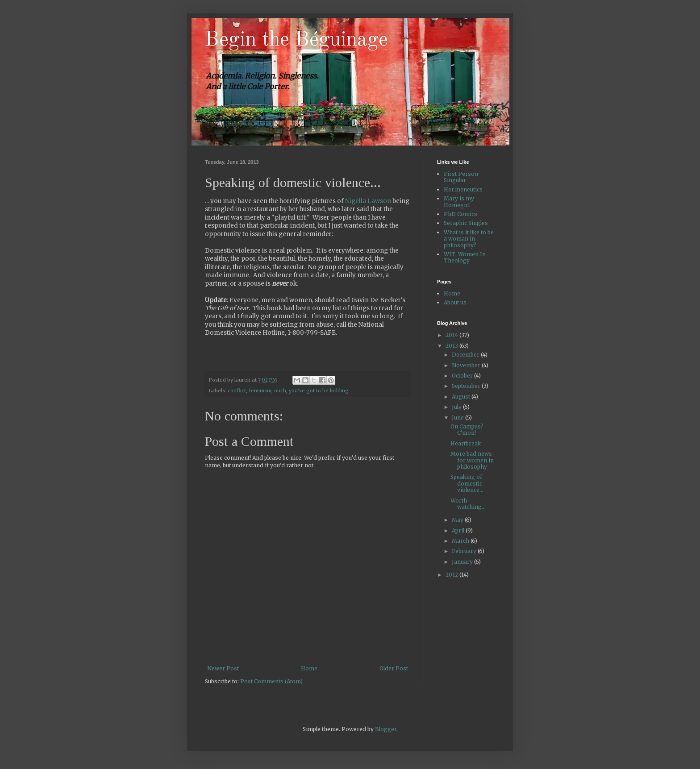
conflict (237, 391)
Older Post (394, 668)
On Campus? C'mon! (467, 430)
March (461, 541)
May (458, 520)
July (457, 407)
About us (455, 302)
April (459, 530)
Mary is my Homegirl (459, 202)
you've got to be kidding (319, 391)
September (467, 386)
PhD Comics (460, 214)
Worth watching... (468, 504)
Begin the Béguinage (296, 40)
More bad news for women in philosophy (472, 460)
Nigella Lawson (368, 201)
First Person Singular (461, 177)
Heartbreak (466, 443)
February (465, 551)
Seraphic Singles (466, 223)
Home (309, 668)
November (467, 365)
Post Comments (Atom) (271, 681)
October (463, 376)
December (466, 355)
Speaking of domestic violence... (467, 483)
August (462, 397)
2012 (452, 575)
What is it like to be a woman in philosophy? (469, 239)
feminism (260, 391)
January (463, 562)
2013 (452, 346)
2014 (452, 335)
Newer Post (223, 668)
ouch (280, 391)
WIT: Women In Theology (465, 257)
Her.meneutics (463, 189)
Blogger (386, 729)
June (458, 418)
